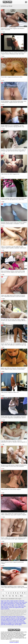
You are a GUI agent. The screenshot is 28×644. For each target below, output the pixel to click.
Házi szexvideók (20, 621)
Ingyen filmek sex (11, 604)
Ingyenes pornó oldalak (6, 623)
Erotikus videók (4, 617)
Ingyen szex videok (5, 601)
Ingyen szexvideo (12, 617)
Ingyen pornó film (10, 619)
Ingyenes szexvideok (9, 602)
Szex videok (22, 602)
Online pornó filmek (12, 622)
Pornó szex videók (18, 619)
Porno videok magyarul (17, 623)
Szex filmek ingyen (10, 605)
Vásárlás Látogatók (14, 642)
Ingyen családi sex (5, 609)
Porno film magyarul (5, 618)
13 (13, 596)
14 (16, 596)
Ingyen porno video (19, 607)
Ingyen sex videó (22, 606)
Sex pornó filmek (20, 617)
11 (6, 596)
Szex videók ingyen (19, 605)
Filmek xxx (16, 602)
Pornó (16, 606)
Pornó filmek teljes (21, 622)
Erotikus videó (19, 604)
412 (21, 596)
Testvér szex (12, 607)
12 (10, 596)
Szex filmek (12, 606)
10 (3, 596)
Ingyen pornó (4, 622)
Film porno (13, 618)
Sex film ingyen (18, 625)
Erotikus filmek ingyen (21, 618)
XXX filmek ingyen (10, 625)
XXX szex (3, 619)
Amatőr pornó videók (11, 621)
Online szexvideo (5, 607)
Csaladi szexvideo (14, 601)
